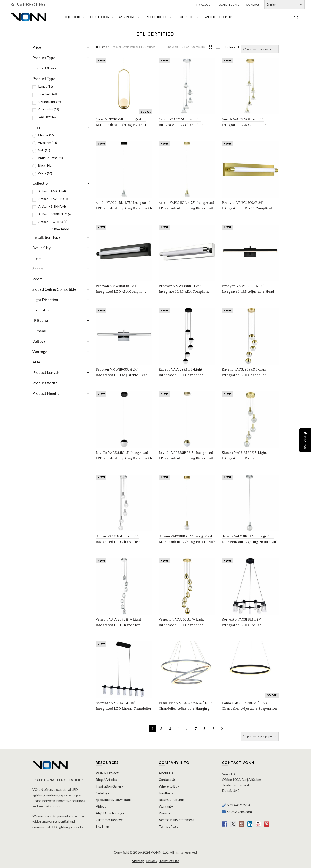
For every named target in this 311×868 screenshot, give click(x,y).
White (45, 173)
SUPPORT (186, 17)
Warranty (166, 806)
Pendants (48, 94)
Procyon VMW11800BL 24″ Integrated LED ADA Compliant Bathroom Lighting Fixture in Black (124, 292)
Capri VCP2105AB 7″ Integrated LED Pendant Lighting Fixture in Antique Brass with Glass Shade (122, 125)
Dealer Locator (230, 5)
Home (103, 47)
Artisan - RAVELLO (53, 199)
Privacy (164, 813)
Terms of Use (169, 826)
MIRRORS (127, 17)
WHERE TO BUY (218, 17)
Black (45, 165)
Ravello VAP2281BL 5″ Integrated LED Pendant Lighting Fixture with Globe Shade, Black (124, 458)
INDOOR (73, 17)
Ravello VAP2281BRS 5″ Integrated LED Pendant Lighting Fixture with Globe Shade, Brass (187, 458)
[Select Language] (284, 5)
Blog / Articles (106, 779)
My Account (205, 5)
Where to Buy (169, 786)
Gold (44, 150)
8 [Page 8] (204, 728)
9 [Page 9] (213, 728)
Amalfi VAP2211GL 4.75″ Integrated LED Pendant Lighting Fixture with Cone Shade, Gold (187, 208)
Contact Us (167, 779)
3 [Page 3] (170, 728)
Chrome (46, 135)
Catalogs (253, 5)
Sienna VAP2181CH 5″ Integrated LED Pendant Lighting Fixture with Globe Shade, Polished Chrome (250, 542)
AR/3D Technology (110, 813)
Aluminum (48, 142)
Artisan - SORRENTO (55, 214)
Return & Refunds (172, 800)
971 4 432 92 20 (239, 805)
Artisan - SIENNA (52, 206)
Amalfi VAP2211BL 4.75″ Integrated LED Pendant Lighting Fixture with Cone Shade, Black (124, 208)
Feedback (166, 793)
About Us (166, 773)
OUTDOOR (100, 17)
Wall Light (48, 117)
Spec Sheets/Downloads (113, 800)
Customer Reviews (109, 820)
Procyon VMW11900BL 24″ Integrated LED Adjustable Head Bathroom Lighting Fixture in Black (250, 292)
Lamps (46, 86)
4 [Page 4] (179, 728)
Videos (101, 806)
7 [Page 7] (196, 728)
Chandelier (49, 109)
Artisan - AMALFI (52, 191)
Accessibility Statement (176, 820)
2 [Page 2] (161, 728)
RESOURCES (157, 17)
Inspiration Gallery (109, 786)
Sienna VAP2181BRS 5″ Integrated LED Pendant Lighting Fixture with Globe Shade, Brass (187, 542)
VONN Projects (108, 773)
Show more (61, 229)
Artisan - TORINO (53, 222)
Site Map (102, 826)
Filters (230, 47)
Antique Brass (50, 158)
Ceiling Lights (50, 102)
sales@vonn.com (239, 812)
